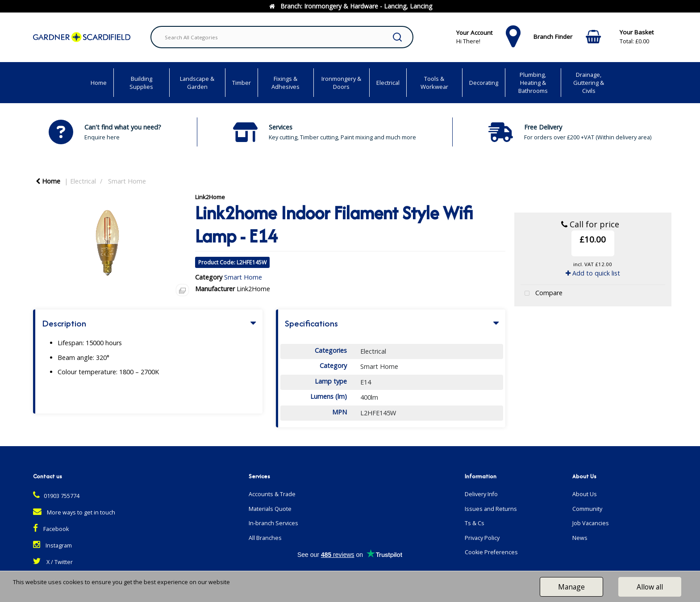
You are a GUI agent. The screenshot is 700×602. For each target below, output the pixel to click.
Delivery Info (481, 494)
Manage (571, 587)
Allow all (650, 587)
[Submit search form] (397, 37)
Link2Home (210, 197)
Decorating (484, 83)
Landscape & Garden (197, 83)
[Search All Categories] (282, 37)
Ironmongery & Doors (341, 83)
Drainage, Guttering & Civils (589, 83)
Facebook (51, 529)
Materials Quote (270, 509)
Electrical (388, 83)
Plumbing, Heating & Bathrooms (533, 83)
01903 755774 (56, 496)
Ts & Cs (475, 523)
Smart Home (127, 181)
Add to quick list (593, 273)
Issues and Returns (491, 509)
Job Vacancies (591, 523)
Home (99, 83)
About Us (585, 494)
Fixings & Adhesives (285, 83)
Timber (242, 83)
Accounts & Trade (272, 494)
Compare (542, 294)
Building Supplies (141, 83)
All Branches (265, 538)
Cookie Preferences (491, 552)
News (580, 538)
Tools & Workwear (434, 83)
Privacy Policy (482, 538)
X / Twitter (53, 562)
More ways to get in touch (74, 512)
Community (587, 509)
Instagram (52, 546)
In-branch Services (273, 523)
